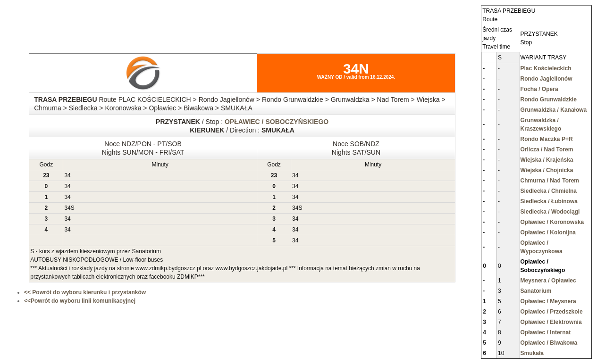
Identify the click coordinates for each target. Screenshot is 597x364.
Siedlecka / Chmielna (549, 191)
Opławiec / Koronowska (552, 222)
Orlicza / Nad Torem (547, 149)
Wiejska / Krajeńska (547, 160)
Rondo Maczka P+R (547, 139)
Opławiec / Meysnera (548, 301)
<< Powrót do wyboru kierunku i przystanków (85, 292)
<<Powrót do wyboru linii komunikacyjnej (80, 301)
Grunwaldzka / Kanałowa (554, 110)
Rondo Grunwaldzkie (549, 99)
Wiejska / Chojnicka (547, 170)
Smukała (532, 353)
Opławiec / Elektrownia (551, 322)
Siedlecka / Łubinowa (549, 201)
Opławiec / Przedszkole (552, 312)
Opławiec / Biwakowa (549, 343)
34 (67, 175)
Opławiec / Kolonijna (548, 232)
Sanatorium (536, 291)
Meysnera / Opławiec (548, 281)
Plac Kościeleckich (546, 68)
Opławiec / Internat (546, 332)
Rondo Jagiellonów (547, 79)
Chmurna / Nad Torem (550, 181)
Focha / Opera (539, 89)
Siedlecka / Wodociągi (550, 212)
